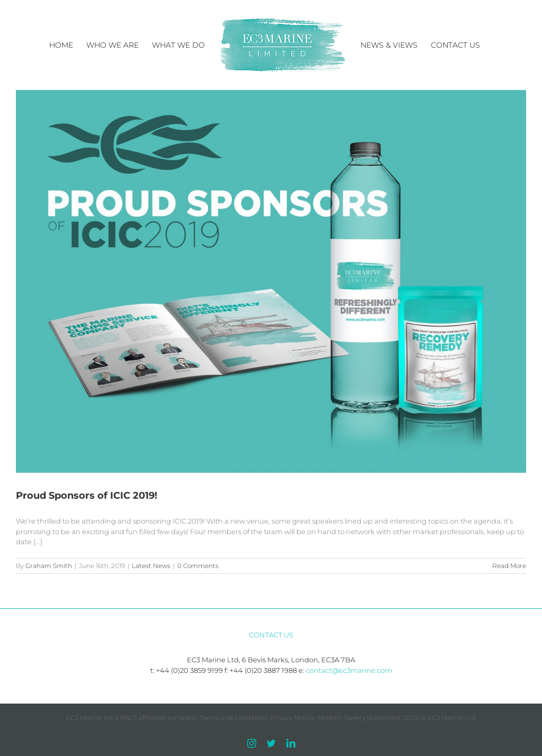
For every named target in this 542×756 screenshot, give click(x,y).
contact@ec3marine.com (349, 670)
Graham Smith (49, 566)
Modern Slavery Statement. (360, 718)
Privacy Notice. (293, 718)
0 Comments (198, 566)
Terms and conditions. (234, 718)
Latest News (151, 566)
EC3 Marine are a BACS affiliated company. (133, 718)
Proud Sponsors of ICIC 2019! (87, 496)
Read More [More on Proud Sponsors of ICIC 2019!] (509, 566)
